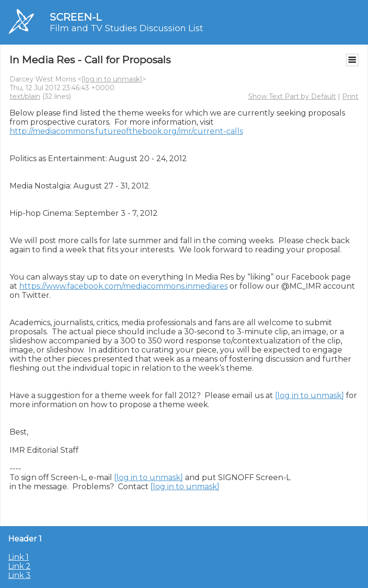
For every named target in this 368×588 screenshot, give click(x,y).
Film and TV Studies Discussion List (126, 28)
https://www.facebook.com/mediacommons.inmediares (123, 286)
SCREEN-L (76, 17)
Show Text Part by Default (292, 96)
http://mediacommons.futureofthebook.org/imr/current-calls (126, 131)
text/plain (25, 96)
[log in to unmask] (112, 79)
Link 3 (19, 575)
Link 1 (18, 557)
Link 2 (19, 566)
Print (350, 96)
